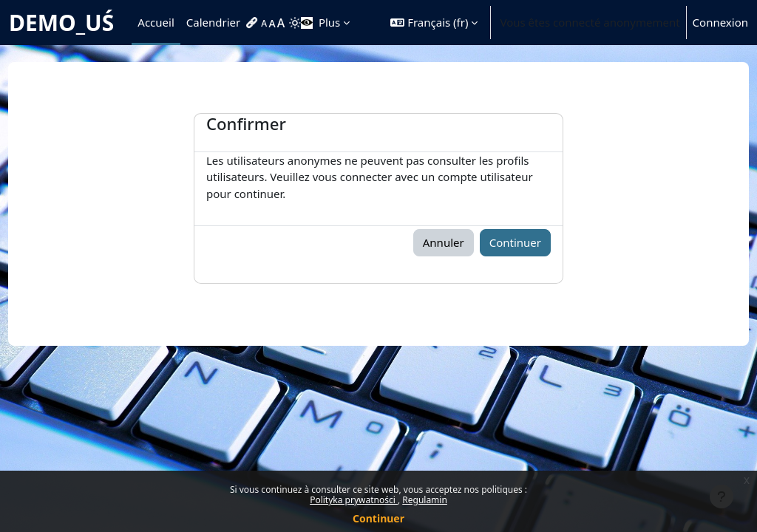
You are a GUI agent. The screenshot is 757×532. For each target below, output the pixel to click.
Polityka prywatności (354, 500)
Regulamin (425, 500)
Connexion (720, 22)
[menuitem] (254, 23)
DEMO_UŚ (61, 23)
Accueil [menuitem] (156, 22)
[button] (434, 23)
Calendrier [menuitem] (213, 22)
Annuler (444, 242)
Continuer (378, 518)
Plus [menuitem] (329, 22)
